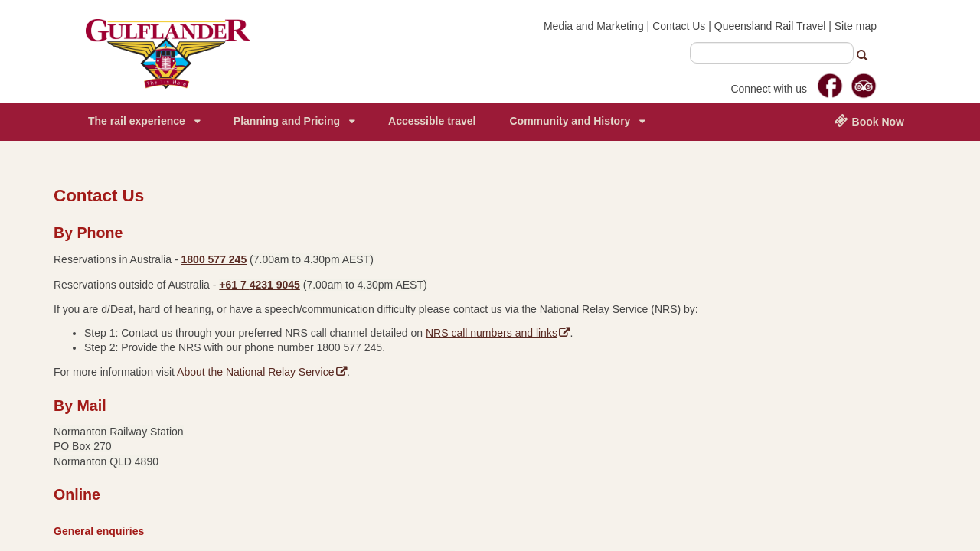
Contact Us (679, 26)
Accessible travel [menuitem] (432, 121)
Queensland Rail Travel (770, 26)
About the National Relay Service (262, 372)
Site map (856, 26)
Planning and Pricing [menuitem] (287, 121)
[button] (868, 57)
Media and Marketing (594, 26)
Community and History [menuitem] (570, 121)
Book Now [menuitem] (869, 121)
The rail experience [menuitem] (137, 121)
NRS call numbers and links (498, 333)
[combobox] (772, 53)
